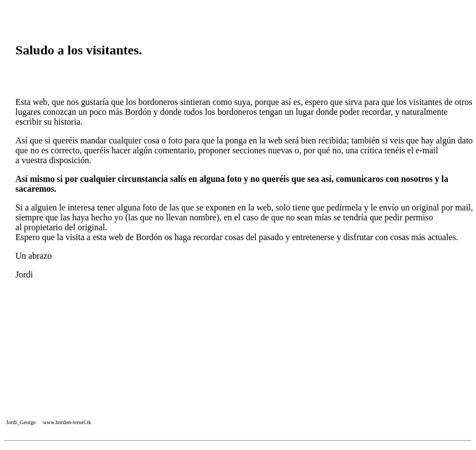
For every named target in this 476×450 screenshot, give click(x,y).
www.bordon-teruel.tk (67, 422)
